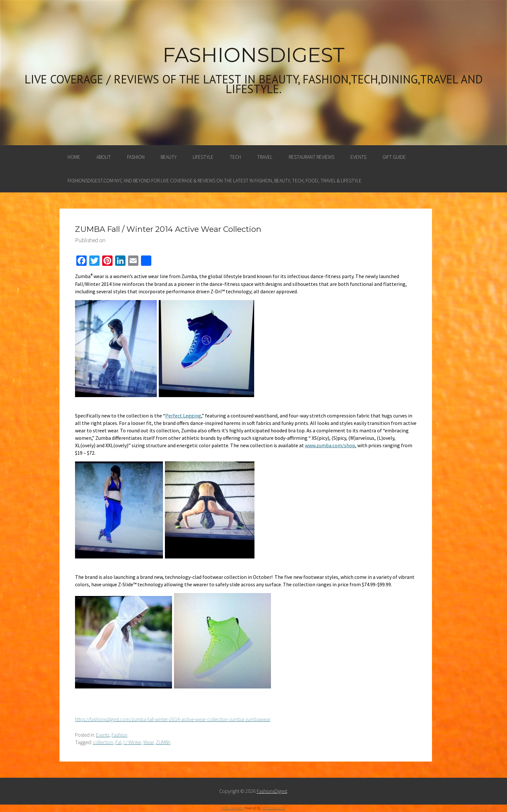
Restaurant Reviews (312, 157)
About (104, 157)
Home (74, 157)
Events (358, 157)
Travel (265, 157)
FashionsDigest (254, 55)
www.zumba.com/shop (330, 445)
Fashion (136, 157)
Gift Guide (394, 157)
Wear (148, 742)
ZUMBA (163, 742)
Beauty (169, 157)
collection (103, 742)
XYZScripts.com (274, 808)
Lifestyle (203, 157)
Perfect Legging (183, 416)
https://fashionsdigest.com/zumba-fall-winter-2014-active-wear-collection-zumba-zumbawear (173, 719)
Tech (235, 157)
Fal (118, 742)
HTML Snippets (233, 808)
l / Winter (132, 742)
